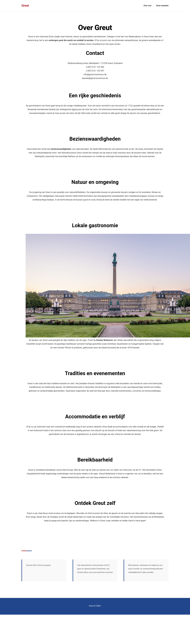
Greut (25, 6)
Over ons (148, 6)
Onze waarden (162, 6)
